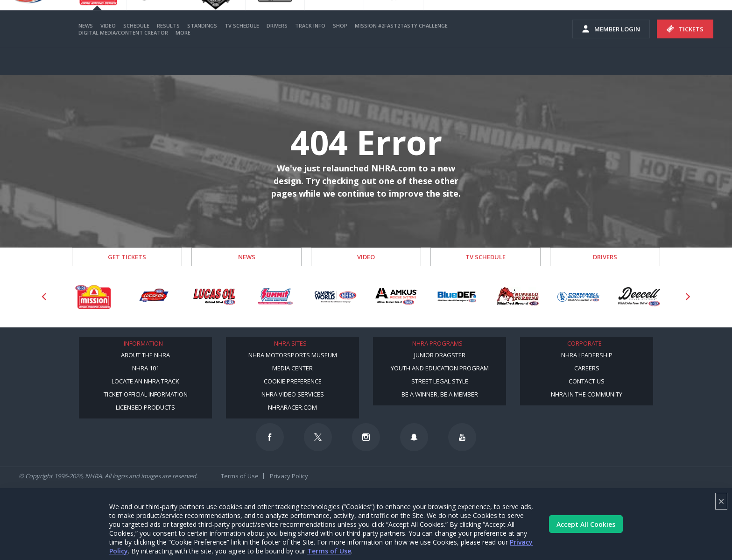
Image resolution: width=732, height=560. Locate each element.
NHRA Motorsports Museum (293, 355)
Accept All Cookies (586, 524)
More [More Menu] (183, 60)
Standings (202, 53)
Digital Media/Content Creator (123, 60)
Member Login (611, 56)
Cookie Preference (293, 381)
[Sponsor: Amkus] (396, 297)
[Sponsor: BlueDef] (457, 297)
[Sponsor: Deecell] (639, 297)
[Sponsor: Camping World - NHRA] (336, 297)
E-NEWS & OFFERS (654, 19)
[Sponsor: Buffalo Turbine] (518, 297)
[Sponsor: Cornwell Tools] (578, 297)
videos (708, 19)
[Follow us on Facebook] (270, 437)
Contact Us (587, 381)
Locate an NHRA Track (145, 381)
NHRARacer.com (292, 407)
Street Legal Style (440, 381)
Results (168, 53)
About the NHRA (145, 355)
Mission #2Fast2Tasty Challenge (401, 53)
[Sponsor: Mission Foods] (93, 297)
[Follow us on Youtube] (462, 437)
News (86, 53)
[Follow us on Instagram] (366, 437)
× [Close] (721, 501)
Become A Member (531, 19)
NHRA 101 (146, 368)
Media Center (292, 368)
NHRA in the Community (587, 394)
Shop (340, 53)
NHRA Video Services (293, 394)
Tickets (685, 56)
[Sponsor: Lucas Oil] (214, 297)
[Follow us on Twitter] (318, 437)
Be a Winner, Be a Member (440, 394)
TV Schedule (242, 53)
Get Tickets (127, 257)
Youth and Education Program (440, 368)
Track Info (310, 53)
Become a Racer (461, 19)
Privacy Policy (289, 476)
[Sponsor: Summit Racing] (275, 297)
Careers (587, 368)
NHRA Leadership (587, 355)
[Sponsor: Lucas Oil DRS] (154, 297)
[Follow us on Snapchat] (414, 437)
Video (108, 53)
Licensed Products (145, 407)
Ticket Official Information (146, 394)
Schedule (136, 53)
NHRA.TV (597, 19)
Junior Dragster (440, 355)
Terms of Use (329, 551)
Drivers (277, 53)
